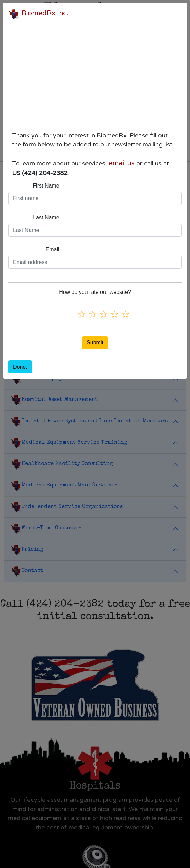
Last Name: (47, 218)
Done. (20, 367)
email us (121, 163)
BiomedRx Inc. (45, 13)
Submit (95, 343)
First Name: (47, 186)
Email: (53, 250)
